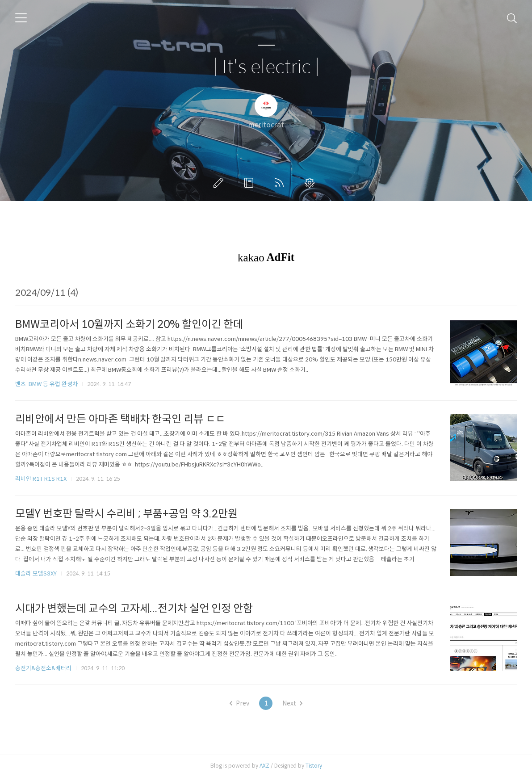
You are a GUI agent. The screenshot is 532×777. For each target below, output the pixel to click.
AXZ (264, 766)
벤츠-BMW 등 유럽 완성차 (46, 384)
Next (292, 703)
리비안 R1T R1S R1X (41, 479)
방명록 (251, 183)
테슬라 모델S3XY (36, 573)
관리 (311, 183)
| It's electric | (266, 67)
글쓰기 (220, 183)
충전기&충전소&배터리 (43, 668)
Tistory (314, 766)
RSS (281, 183)
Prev (239, 703)
